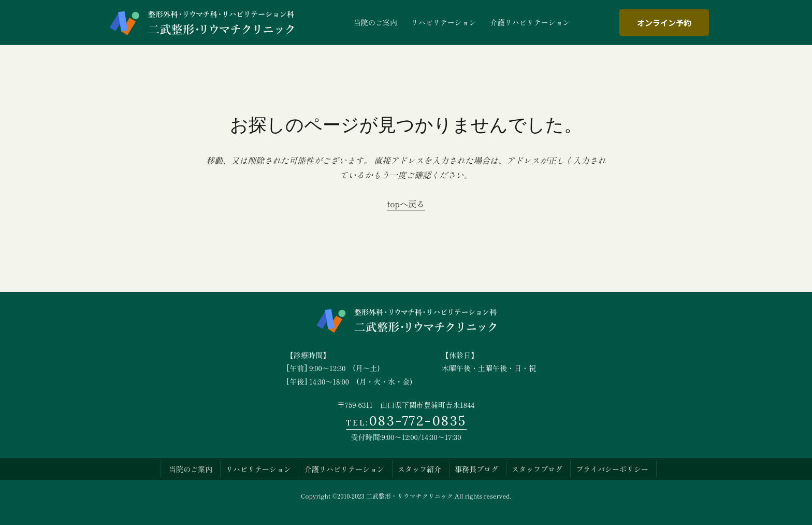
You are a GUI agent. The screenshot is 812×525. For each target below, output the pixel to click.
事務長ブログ (476, 469)
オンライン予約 (664, 23)
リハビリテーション (258, 469)
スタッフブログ (537, 469)
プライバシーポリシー (612, 469)
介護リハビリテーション (344, 469)
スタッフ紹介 (419, 469)
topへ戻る (406, 204)
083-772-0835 (406, 421)
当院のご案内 (191, 469)
